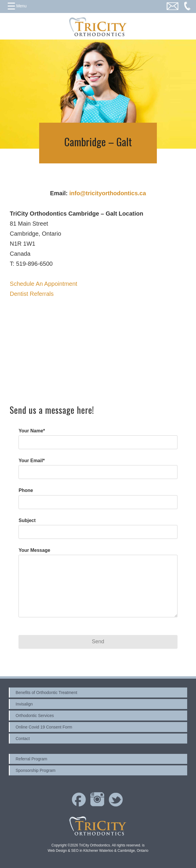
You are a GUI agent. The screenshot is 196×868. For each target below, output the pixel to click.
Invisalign (24, 704)
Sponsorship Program (35, 770)
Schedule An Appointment (43, 284)
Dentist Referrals (32, 294)
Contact (23, 739)
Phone (26, 490)
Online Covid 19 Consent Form (44, 727)
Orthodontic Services (35, 716)
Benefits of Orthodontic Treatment (46, 693)
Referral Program (31, 759)
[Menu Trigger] (17, 6)
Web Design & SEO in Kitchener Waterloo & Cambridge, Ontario (98, 851)
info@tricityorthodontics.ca (108, 193)
